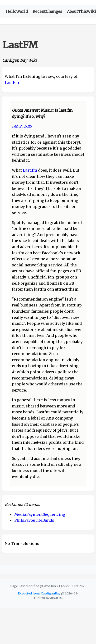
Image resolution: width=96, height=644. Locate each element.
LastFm (12, 82)
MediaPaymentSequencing (40, 514)
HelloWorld (17, 11)
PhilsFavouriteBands (34, 520)
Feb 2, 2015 (22, 126)
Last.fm (30, 170)
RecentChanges (47, 11)
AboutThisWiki (82, 11)
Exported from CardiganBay (39, 593)
